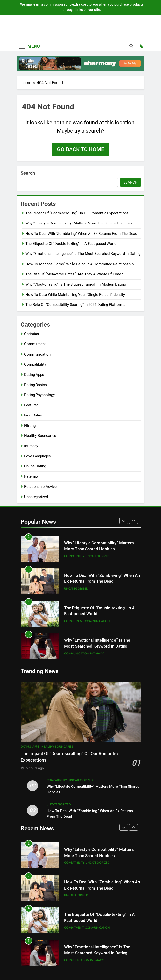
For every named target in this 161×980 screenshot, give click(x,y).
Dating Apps (34, 375)
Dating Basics (36, 385)
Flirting (30, 426)
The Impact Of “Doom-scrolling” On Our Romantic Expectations (77, 213)
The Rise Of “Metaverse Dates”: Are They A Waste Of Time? (74, 274)
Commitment (35, 344)
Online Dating (35, 466)
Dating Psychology (39, 395)
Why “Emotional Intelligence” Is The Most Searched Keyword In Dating (83, 254)
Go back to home (80, 149)
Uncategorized (36, 497)
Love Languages (37, 456)
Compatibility (35, 364)
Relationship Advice (40, 487)
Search (28, 173)
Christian (32, 334)
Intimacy (31, 446)
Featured (31, 405)
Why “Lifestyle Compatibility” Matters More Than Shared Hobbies (79, 223)
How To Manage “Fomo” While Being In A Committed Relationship (80, 264)
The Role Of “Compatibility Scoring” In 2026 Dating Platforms (75, 305)
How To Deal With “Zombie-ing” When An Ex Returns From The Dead (81, 234)
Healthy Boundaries (40, 436)
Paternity (31, 476)
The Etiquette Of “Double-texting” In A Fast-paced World (71, 244)
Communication (37, 354)
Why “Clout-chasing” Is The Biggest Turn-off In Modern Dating (76, 284)
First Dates (33, 415)
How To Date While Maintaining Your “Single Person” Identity (75, 295)
